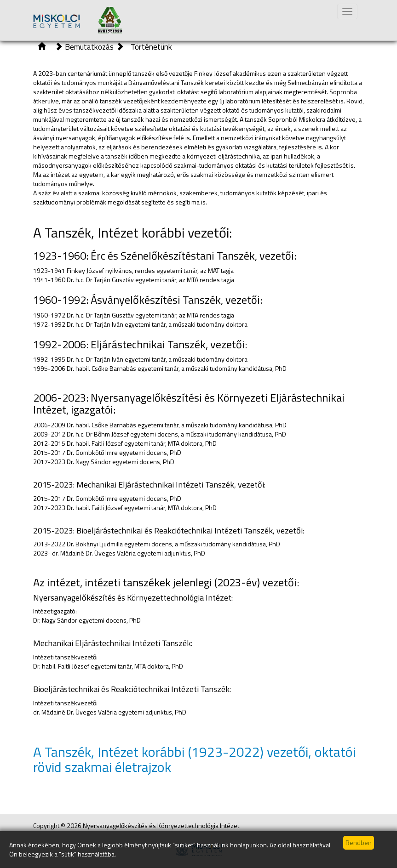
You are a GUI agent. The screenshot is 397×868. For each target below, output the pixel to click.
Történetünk (151, 47)
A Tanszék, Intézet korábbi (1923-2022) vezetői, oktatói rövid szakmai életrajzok (194, 759)
